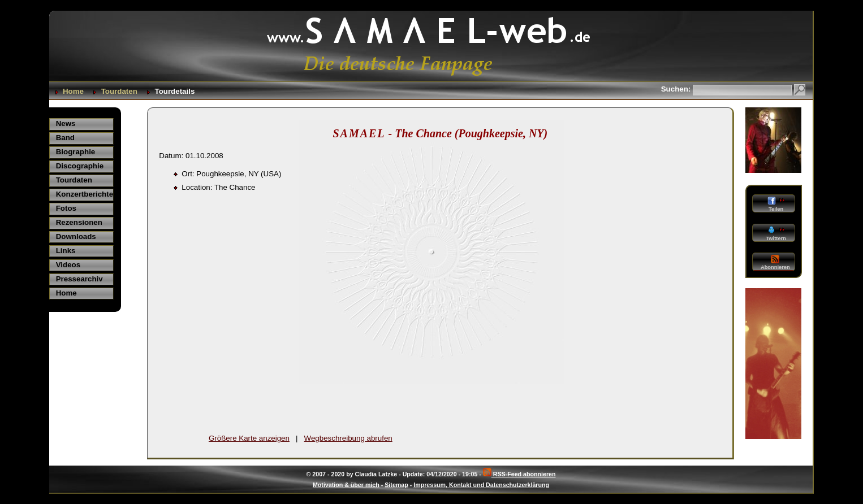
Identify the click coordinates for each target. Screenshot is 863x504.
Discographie (80, 166)
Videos (68, 265)
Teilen (776, 204)
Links (66, 251)
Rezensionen (79, 222)
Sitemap (396, 485)
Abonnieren (775, 262)
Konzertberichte (85, 194)
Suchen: (677, 89)
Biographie (76, 152)
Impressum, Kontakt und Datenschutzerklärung (481, 485)
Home (73, 91)
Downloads (76, 236)
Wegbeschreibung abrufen (348, 438)
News (66, 123)
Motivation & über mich (346, 485)
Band (65, 138)
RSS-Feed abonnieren (519, 474)
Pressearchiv (79, 279)
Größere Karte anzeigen (249, 438)
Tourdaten (119, 91)
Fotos (66, 208)
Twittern (775, 234)
